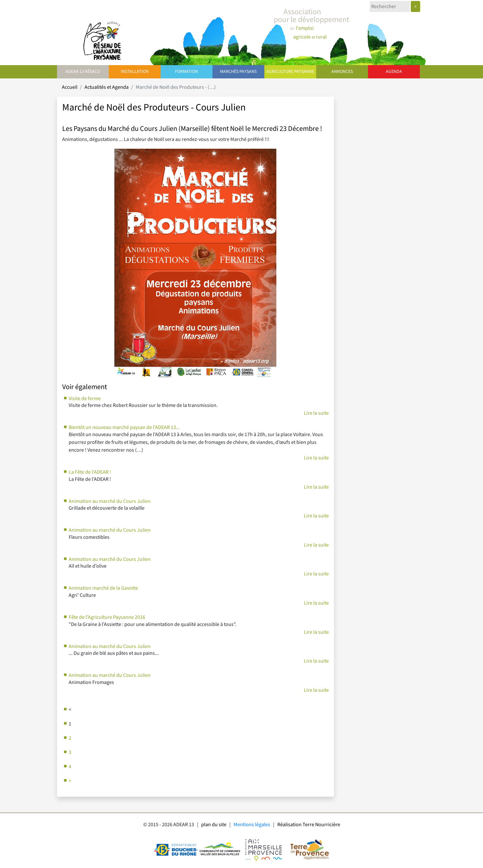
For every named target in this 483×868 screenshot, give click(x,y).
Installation (135, 72)
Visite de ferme (85, 399)
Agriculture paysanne (290, 72)
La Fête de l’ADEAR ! (90, 472)
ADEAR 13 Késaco (83, 72)
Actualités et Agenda (107, 87)
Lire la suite (316, 413)
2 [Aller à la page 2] (70, 738)
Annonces (342, 72)
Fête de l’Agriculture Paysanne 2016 (107, 617)
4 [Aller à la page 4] (70, 767)
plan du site (214, 825)
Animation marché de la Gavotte (103, 588)
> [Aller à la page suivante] (70, 781)
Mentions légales (252, 825)
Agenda (394, 72)
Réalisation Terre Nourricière (309, 825)
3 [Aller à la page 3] (70, 752)
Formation (186, 72)
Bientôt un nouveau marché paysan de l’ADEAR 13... (124, 428)
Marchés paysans (238, 72)
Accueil (70, 87)
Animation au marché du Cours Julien (110, 501)
